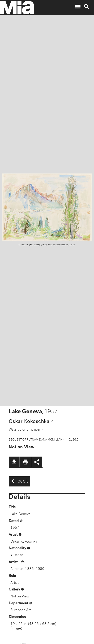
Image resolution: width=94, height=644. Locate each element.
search (86, 7)
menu (78, 7)
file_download (14, 462)
